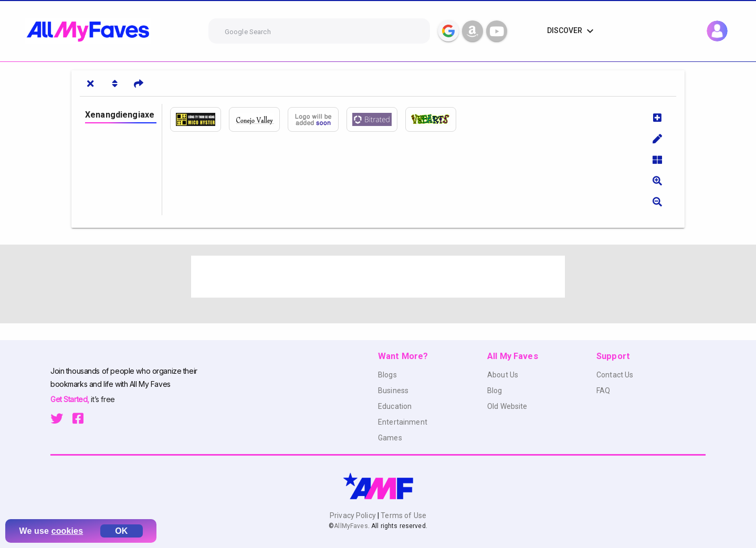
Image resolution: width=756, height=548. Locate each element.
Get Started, (71, 399)
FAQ (603, 391)
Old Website (507, 406)
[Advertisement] (378, 277)
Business (393, 391)
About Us (503, 375)
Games (390, 438)
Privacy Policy (354, 515)
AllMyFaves (351, 526)
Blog (495, 391)
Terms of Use (403, 515)
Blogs (387, 375)
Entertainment (403, 422)
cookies (67, 531)
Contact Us (615, 375)
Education (395, 406)
